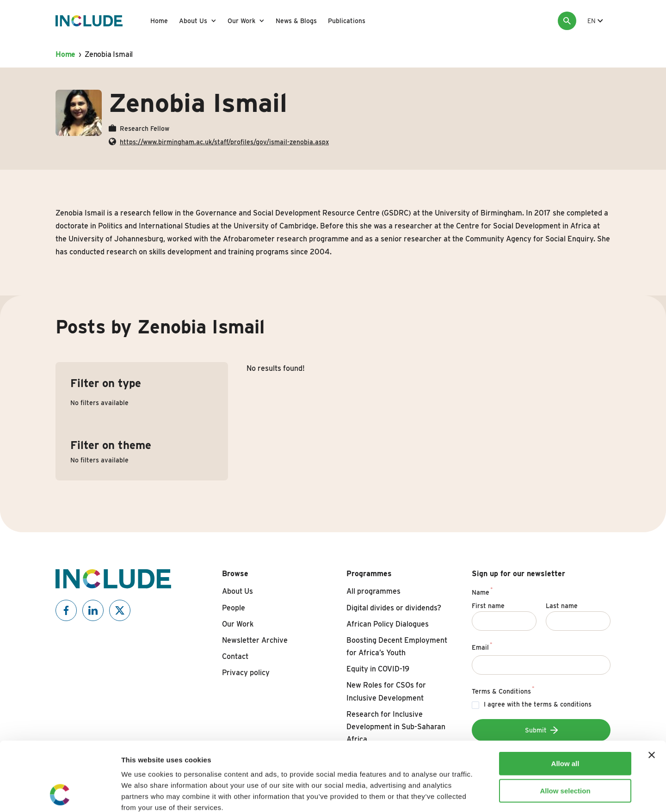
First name (488, 606)
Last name (562, 606)
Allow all (565, 699)
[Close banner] (652, 690)
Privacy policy (246, 673)
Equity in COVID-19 (378, 669)
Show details (485, 794)
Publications (347, 21)
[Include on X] (120, 610)
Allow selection (565, 726)
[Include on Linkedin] (93, 610)
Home (159, 21)
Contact (235, 656)
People (234, 608)
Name (482, 591)
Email (482, 646)
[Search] (567, 21)
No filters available (99, 403)
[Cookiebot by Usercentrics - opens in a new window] (60, 794)
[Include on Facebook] (66, 610)
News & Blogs (296, 21)
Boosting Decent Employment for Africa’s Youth (397, 646)
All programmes (373, 591)
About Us (193, 21)
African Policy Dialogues (388, 624)
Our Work (241, 21)
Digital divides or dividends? (394, 608)
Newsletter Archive (255, 640)
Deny (565, 753)
